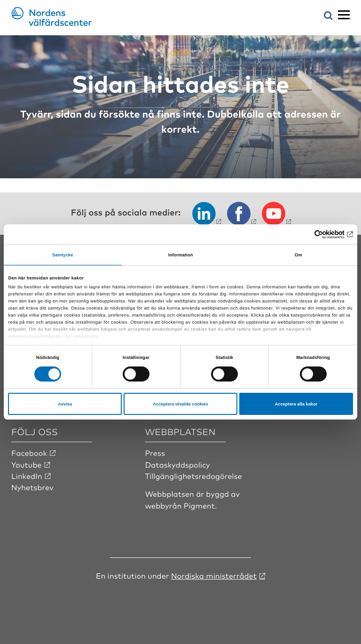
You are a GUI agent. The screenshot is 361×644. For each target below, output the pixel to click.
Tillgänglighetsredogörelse (193, 476)
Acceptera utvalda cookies (180, 404)
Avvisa (65, 404)
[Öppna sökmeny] (328, 16)
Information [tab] (181, 255)
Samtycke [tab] (63, 255)
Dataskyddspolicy (177, 464)
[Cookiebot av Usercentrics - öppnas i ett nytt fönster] (312, 234)
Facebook (29, 453)
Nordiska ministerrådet (214, 575)
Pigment (199, 505)
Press (155, 453)
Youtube (27, 464)
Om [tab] (298, 255)
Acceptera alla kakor (296, 404)
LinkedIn (27, 476)
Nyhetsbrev (32, 487)
